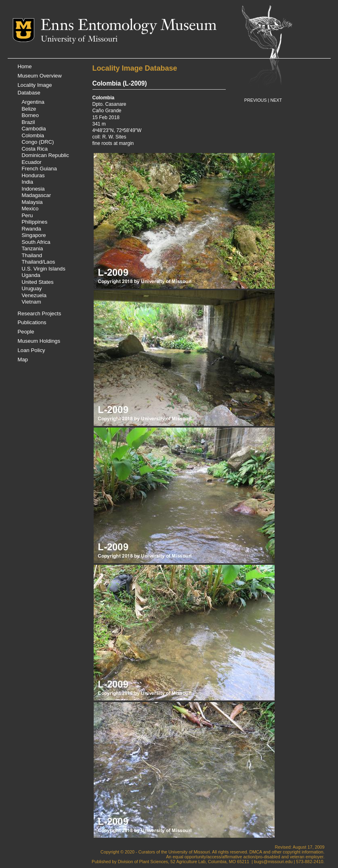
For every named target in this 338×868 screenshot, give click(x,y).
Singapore (34, 235)
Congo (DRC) (38, 142)
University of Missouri (79, 40)
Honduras (33, 175)
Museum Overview (40, 76)
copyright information (303, 852)
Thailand (32, 255)
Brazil (28, 122)
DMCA (255, 852)
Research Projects (40, 313)
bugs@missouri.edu (273, 862)
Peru (27, 215)
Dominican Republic (45, 155)
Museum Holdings (39, 341)
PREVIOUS (256, 100)
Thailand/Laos (39, 262)
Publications (32, 322)
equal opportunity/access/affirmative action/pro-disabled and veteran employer (248, 857)
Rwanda (31, 229)
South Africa (36, 242)
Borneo (30, 115)
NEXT (276, 100)
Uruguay (32, 288)
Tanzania (33, 248)
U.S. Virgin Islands (44, 269)
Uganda (31, 275)
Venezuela (34, 295)
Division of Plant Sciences (143, 862)
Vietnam (31, 302)
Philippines (35, 222)
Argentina (33, 102)
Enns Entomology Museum (129, 26)
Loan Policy (31, 350)
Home (25, 66)
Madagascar (37, 195)
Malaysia (32, 202)
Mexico (30, 209)
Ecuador (32, 162)
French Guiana (39, 169)
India (28, 182)
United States (38, 282)
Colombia (33, 135)
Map (23, 360)
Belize (29, 109)
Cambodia (34, 129)
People (26, 332)
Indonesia (33, 189)
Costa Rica (35, 149)
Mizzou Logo (27, 30)
